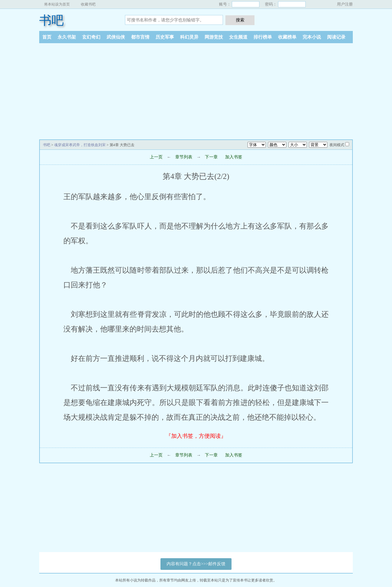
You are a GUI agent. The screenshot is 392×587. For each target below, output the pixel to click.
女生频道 (238, 37)
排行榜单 (263, 37)
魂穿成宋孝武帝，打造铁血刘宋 (80, 145)
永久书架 (67, 37)
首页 (47, 37)
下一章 (211, 157)
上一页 (156, 157)
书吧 (51, 20)
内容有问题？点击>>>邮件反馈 (196, 564)
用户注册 (345, 4)
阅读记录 (336, 37)
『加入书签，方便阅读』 (196, 436)
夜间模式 (337, 145)
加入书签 (234, 157)
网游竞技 (214, 37)
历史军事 (165, 37)
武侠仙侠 (116, 37)
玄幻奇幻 (91, 37)
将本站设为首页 (57, 4)
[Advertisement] (196, 89)
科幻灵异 (189, 37)
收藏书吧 (88, 4)
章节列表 (184, 157)
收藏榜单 (287, 37)
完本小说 (312, 37)
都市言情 (140, 37)
